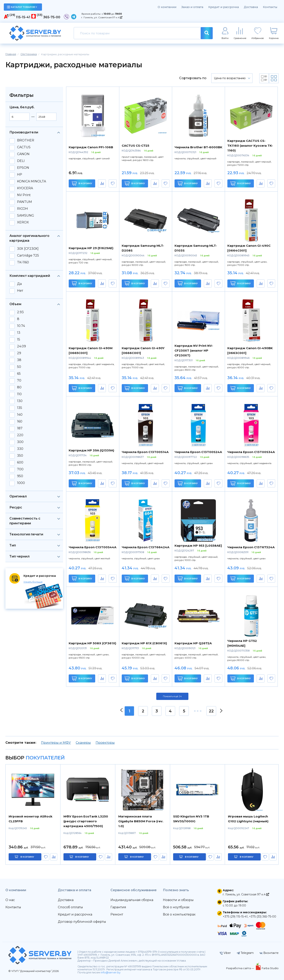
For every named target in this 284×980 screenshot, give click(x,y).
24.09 (21, 346)
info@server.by (111, 972)
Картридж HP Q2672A (193, 643)
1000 (21, 483)
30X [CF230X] (28, 249)
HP (20, 175)
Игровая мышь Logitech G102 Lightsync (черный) (248, 819)
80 (19, 387)
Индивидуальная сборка (132, 900)
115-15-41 (23, 17)
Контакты (270, 7)
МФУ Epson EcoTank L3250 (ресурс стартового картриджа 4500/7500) (86, 821)
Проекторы (105, 743)
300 (20, 442)
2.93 (20, 312)
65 (19, 374)
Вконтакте (269, 953)
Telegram (245, 953)
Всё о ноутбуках (176, 907)
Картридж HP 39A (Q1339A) (91, 450)
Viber (225, 953)
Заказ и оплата (192, 7)
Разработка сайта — (240, 968)
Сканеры (83, 743)
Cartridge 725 (28, 256)
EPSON (23, 168)
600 (20, 462)
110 (19, 394)
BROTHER (26, 140)
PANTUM (25, 202)
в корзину (27, 857)
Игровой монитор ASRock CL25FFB (31, 819)
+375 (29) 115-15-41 (235, 917)
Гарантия (118, 907)
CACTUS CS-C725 (135, 146)
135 (20, 408)
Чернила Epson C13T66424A (146, 547)
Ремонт (117, 914)
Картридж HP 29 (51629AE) (91, 248)
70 (19, 381)
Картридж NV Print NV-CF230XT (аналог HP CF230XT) (194, 350)
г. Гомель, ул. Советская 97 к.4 (102, 17)
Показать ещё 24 (172, 696)
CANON (23, 154)
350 (20, 456)
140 (20, 415)
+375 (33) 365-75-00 (263, 917)
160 (20, 421)
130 (20, 401)
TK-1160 (23, 262)
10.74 (21, 326)
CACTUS (24, 147)
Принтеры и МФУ (56, 743)
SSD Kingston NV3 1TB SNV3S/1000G (191, 819)
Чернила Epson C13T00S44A (92, 547)
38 (19, 360)
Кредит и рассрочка (224, 7)
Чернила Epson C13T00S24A (198, 452)
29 (19, 353)
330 (20, 449)
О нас (10, 900)
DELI (21, 161)
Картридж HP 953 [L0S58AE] (198, 546)
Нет (20, 291)
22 (211, 711)
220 (20, 435)
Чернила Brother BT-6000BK (198, 147)
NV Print (24, 195)
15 (19, 340)
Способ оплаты (70, 907)
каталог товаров (22, 7)
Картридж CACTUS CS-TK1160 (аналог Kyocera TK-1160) (250, 146)
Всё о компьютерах (179, 914)
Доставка (251, 7)
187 (20, 428)
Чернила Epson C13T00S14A (145, 452)
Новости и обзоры (178, 900)
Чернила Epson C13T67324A (251, 547)
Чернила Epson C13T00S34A (251, 452)
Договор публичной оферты (82, 922)
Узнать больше (33, 582)
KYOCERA (25, 188)
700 (20, 469)
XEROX (23, 222)
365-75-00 (52, 17)
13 (19, 333)
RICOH (22, 209)
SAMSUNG (26, 216)
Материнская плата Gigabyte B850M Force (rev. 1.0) (141, 821)
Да (19, 284)
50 (19, 367)
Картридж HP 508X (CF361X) (92, 643)
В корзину (82, 183)
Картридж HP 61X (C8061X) (144, 643)
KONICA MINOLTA (32, 181)
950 (20, 476)
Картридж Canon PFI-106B (91, 147)
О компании (167, 7)
